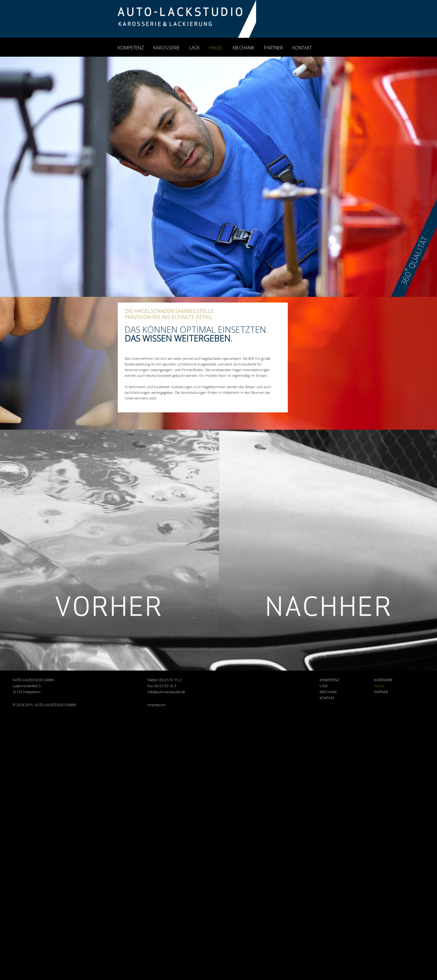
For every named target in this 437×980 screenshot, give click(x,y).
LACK (194, 48)
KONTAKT (302, 48)
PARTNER (273, 48)
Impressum (156, 705)
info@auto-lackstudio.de (166, 692)
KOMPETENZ (131, 48)
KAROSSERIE (167, 48)
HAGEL (216, 48)
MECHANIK (244, 48)
